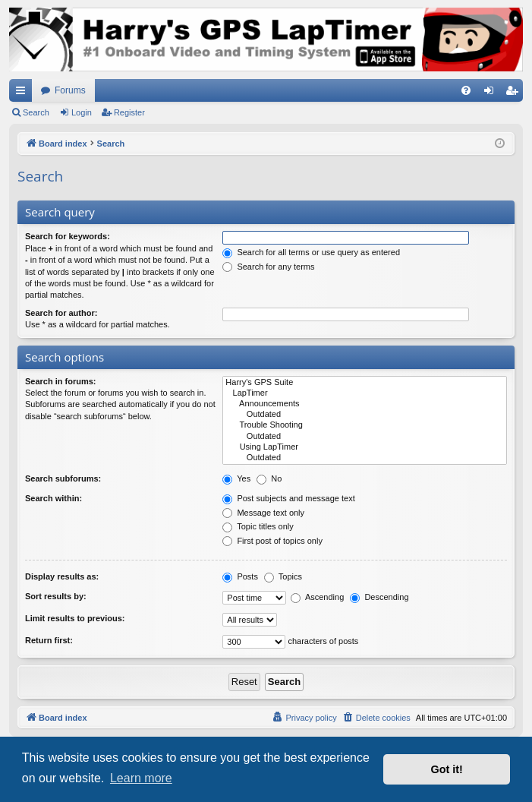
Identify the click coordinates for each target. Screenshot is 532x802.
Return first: (49, 640)
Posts (240, 576)
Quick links (24, 93)
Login (82, 112)
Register (129, 112)
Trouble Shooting (365, 425)
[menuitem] (466, 90)
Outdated (365, 415)
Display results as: (62, 576)
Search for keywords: (68, 236)
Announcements (365, 404)
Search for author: (61, 313)
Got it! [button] (447, 769)
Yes (236, 478)
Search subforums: (63, 478)
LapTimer (365, 393)
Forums (70, 90)
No (269, 478)
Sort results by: (56, 596)
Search (36, 112)
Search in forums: (61, 381)
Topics (283, 576)
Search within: (54, 498)
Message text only (263, 513)
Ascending (317, 597)
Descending (379, 597)
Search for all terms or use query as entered (311, 252)
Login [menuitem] (492, 93)
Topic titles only (258, 526)
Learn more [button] (141, 778)
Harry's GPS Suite (365, 383)
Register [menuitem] (515, 93)
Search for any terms (268, 267)
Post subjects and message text (288, 498)
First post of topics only (272, 541)
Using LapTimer (365, 447)
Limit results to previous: (75, 618)
